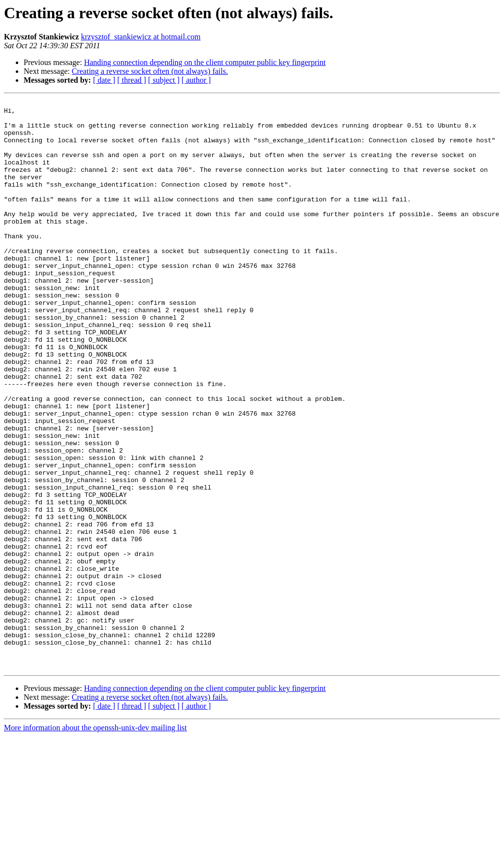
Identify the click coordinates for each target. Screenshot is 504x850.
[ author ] (196, 80)
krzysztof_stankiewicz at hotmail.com (141, 37)
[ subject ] (164, 80)
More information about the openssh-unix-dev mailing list (95, 841)
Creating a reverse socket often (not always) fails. (150, 71)
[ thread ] (132, 80)
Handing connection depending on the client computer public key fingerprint (205, 62)
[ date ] (104, 80)
